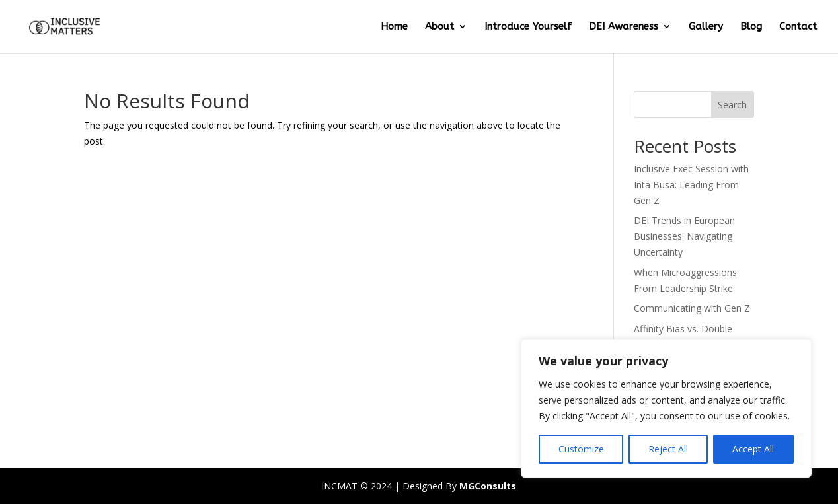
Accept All (753, 449)
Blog (751, 27)
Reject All (668, 449)
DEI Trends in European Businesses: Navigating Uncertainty (684, 236)
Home (394, 27)
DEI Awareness (624, 27)
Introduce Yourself (528, 27)
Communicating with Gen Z (692, 308)
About (439, 27)
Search (732, 105)
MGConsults (488, 486)
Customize (581, 449)
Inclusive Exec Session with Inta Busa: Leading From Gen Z (691, 185)
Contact (798, 27)
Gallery (706, 27)
